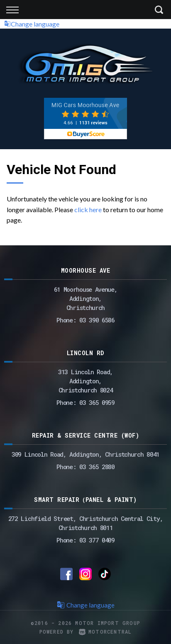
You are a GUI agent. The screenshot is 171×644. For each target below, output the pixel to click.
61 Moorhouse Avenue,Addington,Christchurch (86, 298)
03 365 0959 (97, 402)
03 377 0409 (97, 540)
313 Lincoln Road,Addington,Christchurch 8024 (85, 381)
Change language (32, 24)
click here (88, 209)
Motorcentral (105, 632)
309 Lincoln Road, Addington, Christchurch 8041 (85, 454)
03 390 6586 (97, 320)
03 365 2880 (97, 467)
